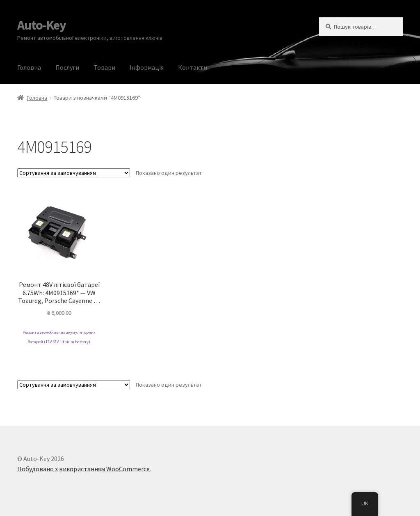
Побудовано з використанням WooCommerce (83, 469)
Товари (104, 67)
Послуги (67, 67)
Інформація (147, 67)
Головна (29, 67)
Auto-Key (42, 25)
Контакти (193, 67)
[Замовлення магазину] (74, 173)
